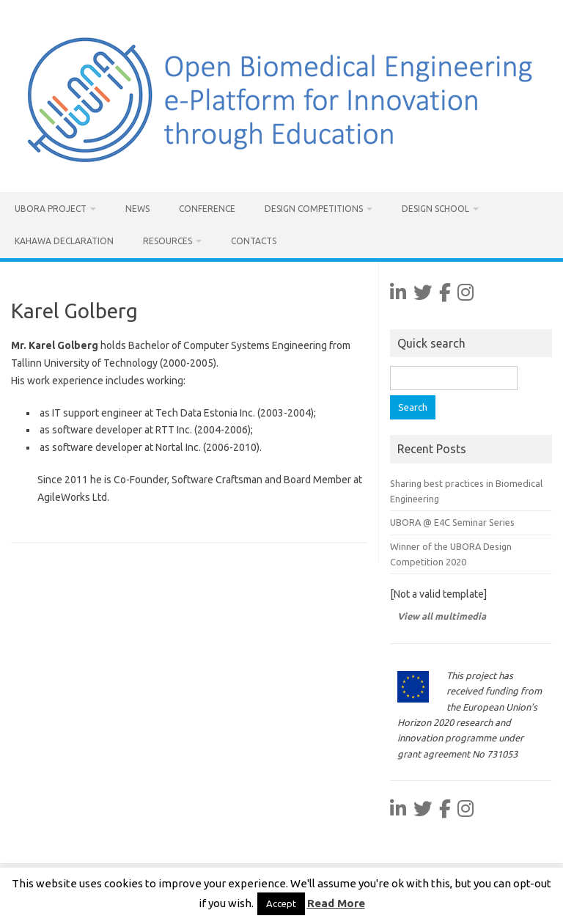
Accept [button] (281, 903)
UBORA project (51, 209)
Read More (336, 903)
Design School (435, 209)
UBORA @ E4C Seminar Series (452, 522)
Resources (168, 241)
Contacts (254, 241)
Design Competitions (314, 209)
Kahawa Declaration (64, 241)
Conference (207, 209)
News (137, 209)
